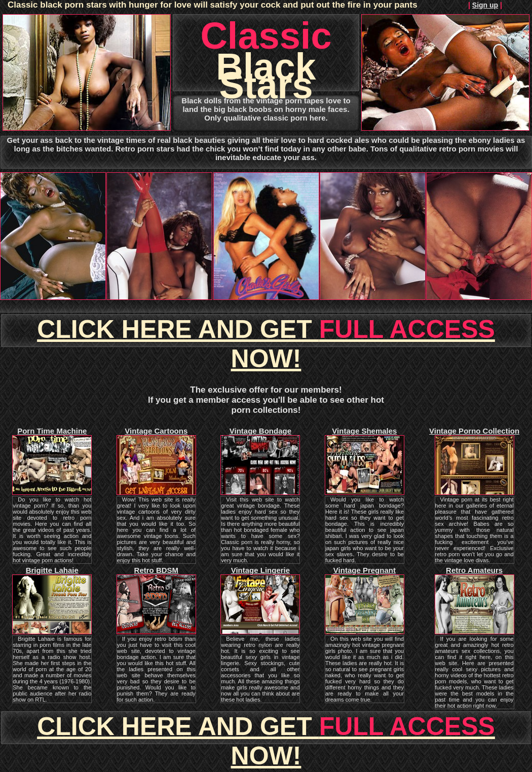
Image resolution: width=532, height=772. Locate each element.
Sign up (485, 5)
